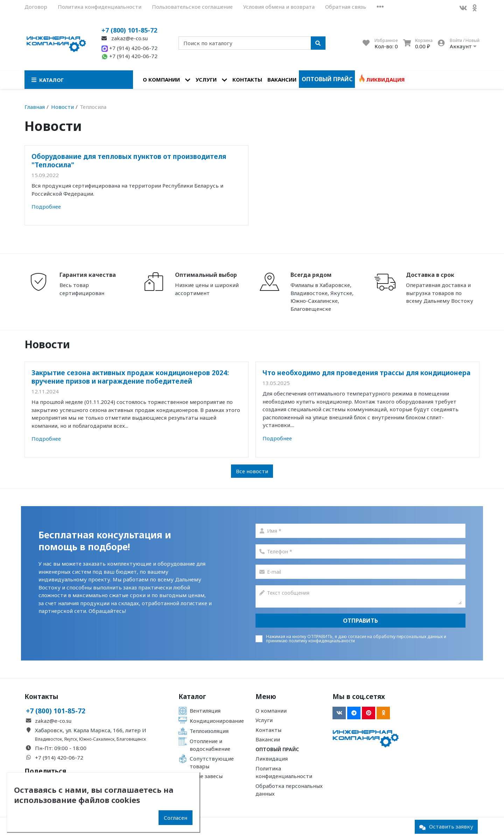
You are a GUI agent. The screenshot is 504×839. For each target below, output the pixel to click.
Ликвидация (385, 79)
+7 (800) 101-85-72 (129, 30)
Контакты (247, 79)
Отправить (360, 621)
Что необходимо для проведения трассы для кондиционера (366, 373)
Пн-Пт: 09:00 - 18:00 (61, 748)
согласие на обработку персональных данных (395, 637)
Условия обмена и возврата (279, 7)
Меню (266, 697)
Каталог (192, 697)
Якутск (71, 739)
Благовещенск (131, 739)
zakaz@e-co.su (125, 38)
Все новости (252, 471)
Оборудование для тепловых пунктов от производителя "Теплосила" (129, 160)
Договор (36, 7)
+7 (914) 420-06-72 (129, 48)
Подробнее (46, 207)
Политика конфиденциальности (100, 7)
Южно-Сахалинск (97, 739)
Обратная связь (346, 7)
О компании (161, 79)
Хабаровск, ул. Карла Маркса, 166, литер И (91, 730)
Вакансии (282, 79)
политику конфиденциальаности (322, 641)
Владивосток (48, 739)
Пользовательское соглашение (192, 7)
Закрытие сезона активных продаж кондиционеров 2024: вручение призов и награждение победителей (130, 377)
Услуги (206, 79)
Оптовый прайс (327, 79)
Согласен (176, 818)
